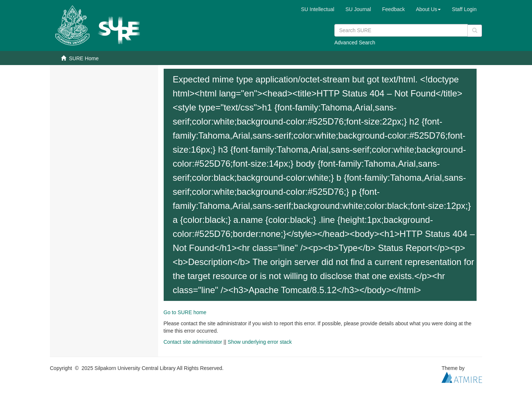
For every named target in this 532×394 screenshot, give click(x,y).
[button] (429, 9)
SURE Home (84, 58)
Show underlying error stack (260, 342)
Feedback (393, 9)
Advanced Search (355, 43)
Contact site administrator (193, 342)
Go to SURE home (185, 312)
